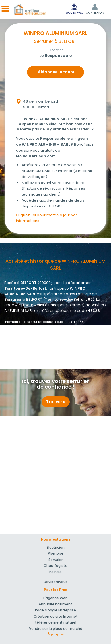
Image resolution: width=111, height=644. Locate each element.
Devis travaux (55, 582)
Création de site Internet (56, 616)
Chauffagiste (55, 566)
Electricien (56, 547)
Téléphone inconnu (55, 72)
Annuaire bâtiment (55, 604)
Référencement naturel (55, 622)
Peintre (55, 572)
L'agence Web (55, 598)
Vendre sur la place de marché (56, 629)
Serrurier (55, 560)
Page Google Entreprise (55, 610)
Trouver (56, 402)
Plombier (55, 553)
